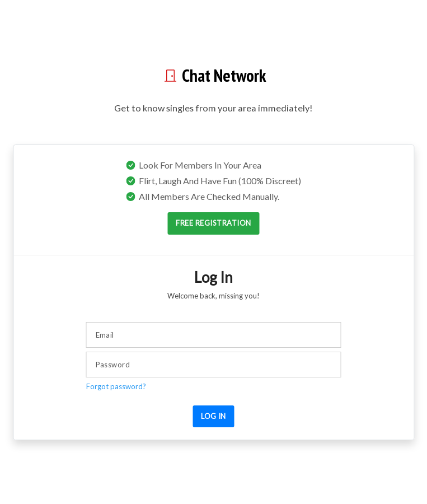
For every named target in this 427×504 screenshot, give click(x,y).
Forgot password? (116, 386)
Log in (213, 416)
